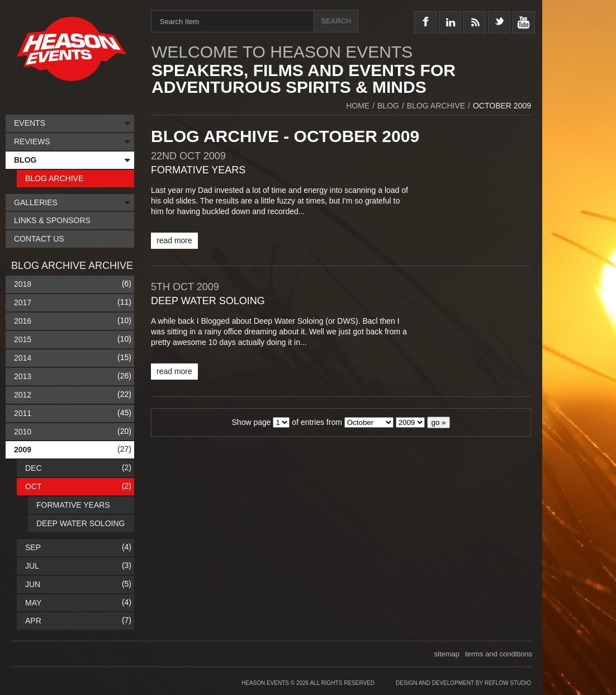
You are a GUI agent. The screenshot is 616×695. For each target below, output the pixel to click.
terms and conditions (499, 654)
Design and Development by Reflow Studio (463, 683)
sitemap (447, 654)
